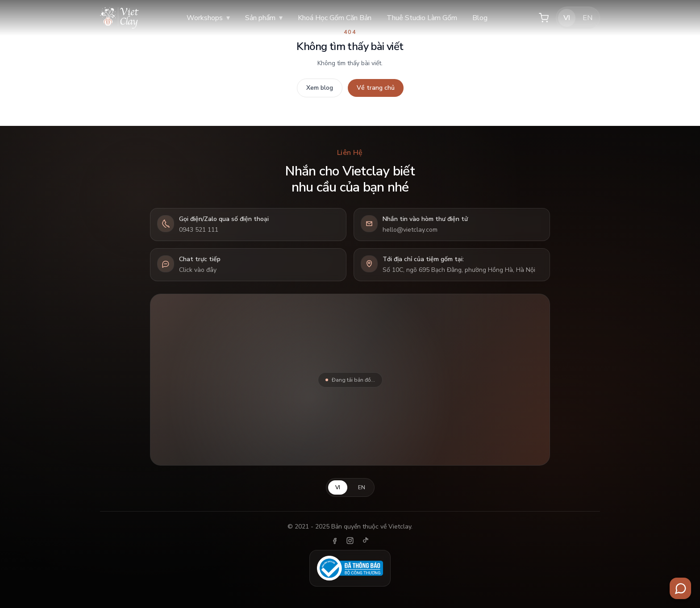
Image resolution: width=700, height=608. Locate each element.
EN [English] (587, 18)
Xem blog (320, 88)
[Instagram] (350, 541)
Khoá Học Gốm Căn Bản (335, 18)
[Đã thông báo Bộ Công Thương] (350, 568)
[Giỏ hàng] (544, 18)
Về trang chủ (376, 88)
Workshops (208, 18)
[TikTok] (365, 541)
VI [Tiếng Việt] (567, 18)
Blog (480, 18)
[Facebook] (335, 541)
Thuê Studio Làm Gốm (422, 18)
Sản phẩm (264, 18)
